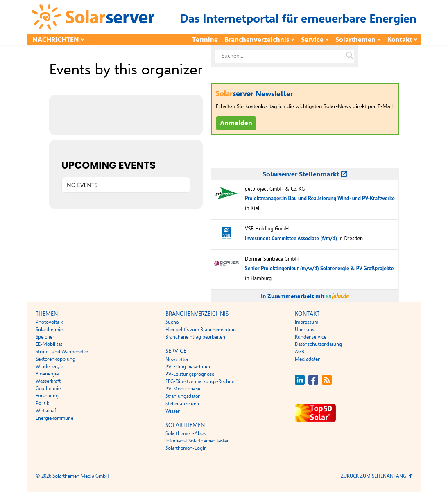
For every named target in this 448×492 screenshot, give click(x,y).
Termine (205, 40)
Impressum (307, 322)
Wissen (173, 411)
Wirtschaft (47, 411)
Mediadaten (308, 359)
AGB (300, 352)
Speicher (45, 337)
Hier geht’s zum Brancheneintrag (201, 330)
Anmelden (236, 123)
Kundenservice (311, 337)
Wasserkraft (48, 381)
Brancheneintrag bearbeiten (195, 337)
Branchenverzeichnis (257, 40)
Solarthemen (355, 40)
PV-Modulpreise (183, 389)
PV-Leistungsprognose (190, 374)
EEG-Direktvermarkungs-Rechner (201, 381)
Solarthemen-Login (186, 448)
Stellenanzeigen (182, 404)
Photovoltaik (49, 322)
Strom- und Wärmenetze (62, 352)
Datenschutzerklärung (318, 344)
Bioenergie (47, 374)
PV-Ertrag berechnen (188, 367)
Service (312, 40)
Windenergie (49, 366)
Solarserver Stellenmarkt (305, 174)
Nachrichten (56, 40)
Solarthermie (49, 330)
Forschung (47, 396)
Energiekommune (54, 418)
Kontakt (400, 40)
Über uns (304, 330)
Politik (42, 403)
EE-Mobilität (49, 344)
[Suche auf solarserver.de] (350, 56)
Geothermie (48, 388)
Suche (172, 322)
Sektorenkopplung (55, 359)
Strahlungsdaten (183, 396)
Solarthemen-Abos (186, 433)
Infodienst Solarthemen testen (198, 441)
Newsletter (177, 359)
